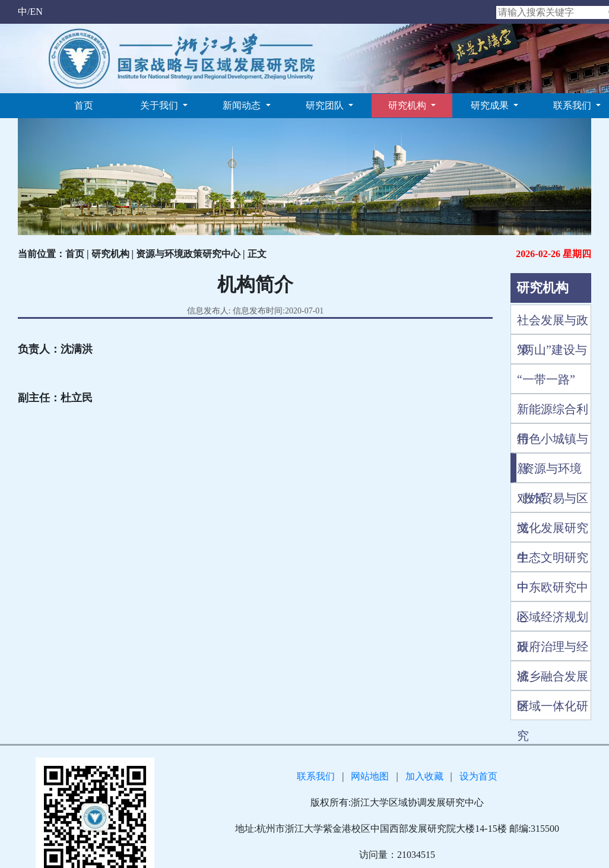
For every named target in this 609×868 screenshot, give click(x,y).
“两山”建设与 (552, 350)
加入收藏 (424, 776)
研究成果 (491, 105)
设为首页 (478, 776)
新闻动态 (243, 105)
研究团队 (326, 105)
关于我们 (160, 105)
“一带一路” (546, 379)
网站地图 (370, 776)
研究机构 (408, 105)
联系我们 (573, 105)
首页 (84, 105)
